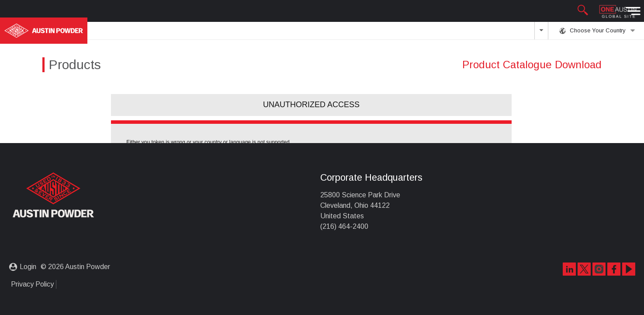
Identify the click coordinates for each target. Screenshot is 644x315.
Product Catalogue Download (532, 65)
